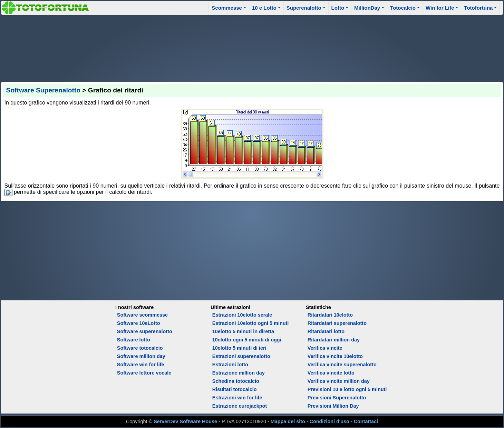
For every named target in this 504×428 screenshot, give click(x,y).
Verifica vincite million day (339, 381)
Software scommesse (142, 315)
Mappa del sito (288, 421)
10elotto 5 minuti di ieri (239, 348)
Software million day (141, 356)
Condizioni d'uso (329, 421)
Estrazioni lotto (230, 365)
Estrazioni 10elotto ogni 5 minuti (250, 323)
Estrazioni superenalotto (241, 356)
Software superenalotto (145, 331)
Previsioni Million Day (333, 406)
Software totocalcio (140, 348)
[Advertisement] (252, 47)
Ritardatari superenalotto (337, 323)
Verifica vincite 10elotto (335, 356)
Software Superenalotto (43, 90)
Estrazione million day (239, 373)
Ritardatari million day (334, 340)
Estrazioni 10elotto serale (242, 315)
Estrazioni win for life (237, 398)
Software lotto (134, 340)
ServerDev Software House (185, 421)
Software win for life (141, 365)
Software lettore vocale (144, 373)
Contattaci (366, 421)
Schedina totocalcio (236, 381)
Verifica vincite (325, 348)
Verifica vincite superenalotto (342, 365)
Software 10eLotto (139, 323)
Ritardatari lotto (326, 331)
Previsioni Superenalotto (337, 398)
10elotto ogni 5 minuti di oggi (247, 340)
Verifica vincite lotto (331, 373)
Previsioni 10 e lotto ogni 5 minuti (347, 389)
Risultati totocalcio (235, 389)
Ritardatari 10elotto (330, 315)
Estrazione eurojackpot (240, 406)
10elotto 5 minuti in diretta (243, 331)
